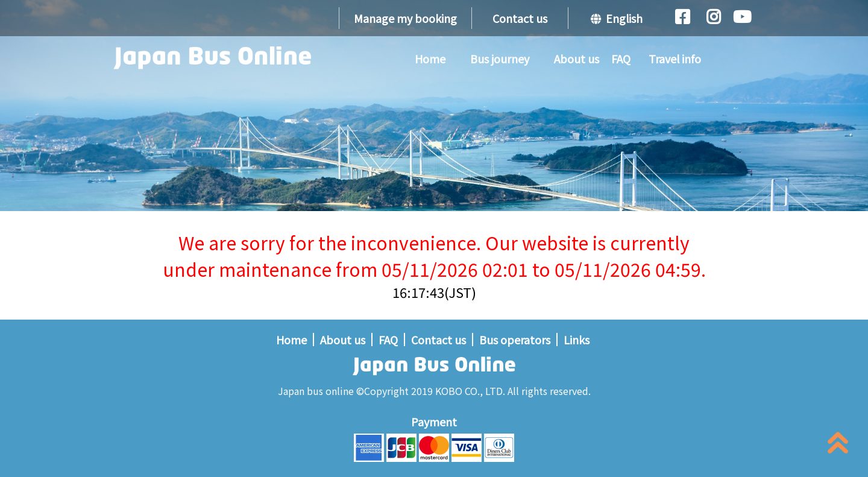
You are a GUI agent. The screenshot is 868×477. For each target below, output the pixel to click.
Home (430, 58)
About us (577, 58)
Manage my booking (405, 18)
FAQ (621, 58)
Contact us (520, 18)
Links (577, 340)
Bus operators (515, 340)
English (617, 18)
